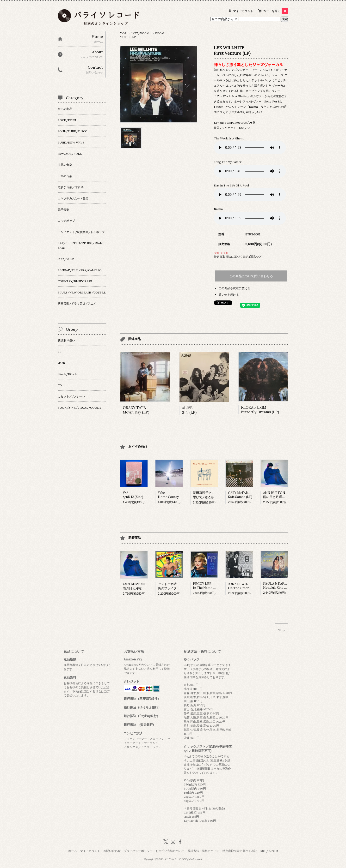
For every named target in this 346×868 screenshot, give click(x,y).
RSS (263, 851)
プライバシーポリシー (138, 851)
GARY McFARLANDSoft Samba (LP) (242, 495)
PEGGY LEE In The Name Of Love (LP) (212, 586)
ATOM (273, 851)
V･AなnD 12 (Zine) (133, 495)
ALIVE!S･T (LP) (189, 410)
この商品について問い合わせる (251, 276)
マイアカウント (243, 11)
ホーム (73, 851)
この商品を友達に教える (235, 288)
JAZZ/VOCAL (141, 33)
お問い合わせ (112, 851)
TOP (123, 33)
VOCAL (160, 33)
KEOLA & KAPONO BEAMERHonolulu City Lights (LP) (285, 586)
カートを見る (276, 11)
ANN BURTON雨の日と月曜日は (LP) (279, 495)
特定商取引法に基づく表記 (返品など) (238, 257)
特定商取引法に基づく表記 (240, 851)
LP (134, 37)
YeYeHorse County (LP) (172, 495)
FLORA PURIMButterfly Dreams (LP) (260, 410)
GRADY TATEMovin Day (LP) (136, 410)
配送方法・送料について (204, 851)
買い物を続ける (229, 295)
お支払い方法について (170, 851)
